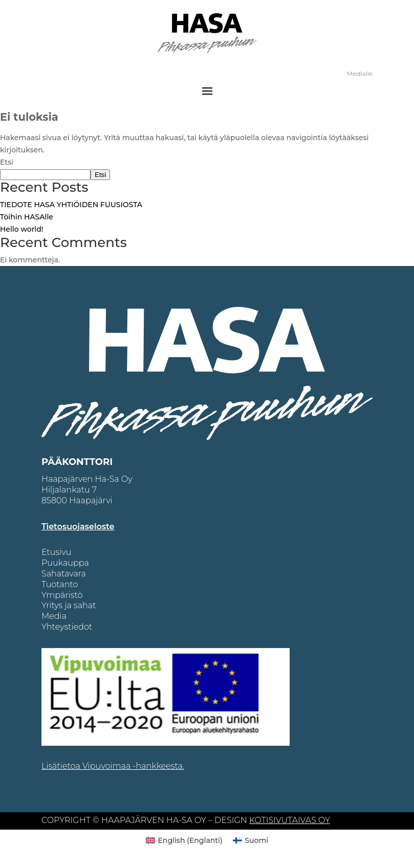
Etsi (7, 162)
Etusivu (56, 552)
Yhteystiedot (67, 627)
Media (54, 616)
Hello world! (22, 229)
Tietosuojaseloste (78, 527)
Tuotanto (60, 584)
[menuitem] (184, 840)
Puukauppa (65, 563)
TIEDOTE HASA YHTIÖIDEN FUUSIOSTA (71, 205)
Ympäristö (62, 595)
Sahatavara (64, 574)
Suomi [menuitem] (256, 840)
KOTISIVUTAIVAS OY (290, 820)
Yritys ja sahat (69, 605)
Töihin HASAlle (27, 217)
